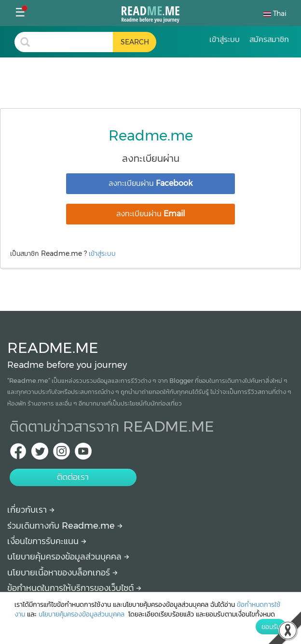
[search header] (74, 42)
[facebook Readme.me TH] (18, 454)
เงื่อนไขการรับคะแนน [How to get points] (47, 541)
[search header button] (135, 42)
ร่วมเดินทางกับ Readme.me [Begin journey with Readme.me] (65, 526)
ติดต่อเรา (73, 477)
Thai (275, 14)
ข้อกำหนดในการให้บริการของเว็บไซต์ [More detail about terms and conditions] (74, 588)
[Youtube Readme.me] (83, 454)
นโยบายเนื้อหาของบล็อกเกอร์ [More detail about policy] (62, 573)
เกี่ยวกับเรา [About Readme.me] (31, 510)
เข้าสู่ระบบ (102, 253)
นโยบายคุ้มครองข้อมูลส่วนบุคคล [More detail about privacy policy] (68, 557)
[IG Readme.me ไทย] (62, 454)
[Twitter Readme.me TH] (40, 454)
